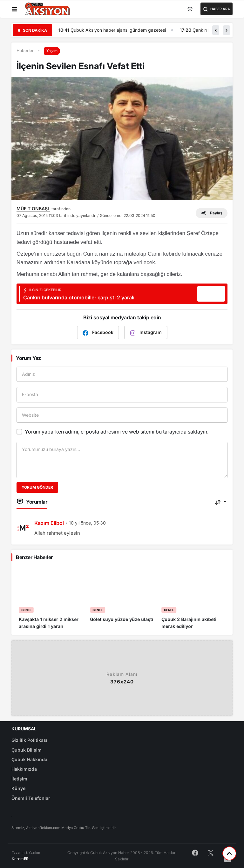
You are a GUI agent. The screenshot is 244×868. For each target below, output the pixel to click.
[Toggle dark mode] (190, 9)
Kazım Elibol (49, 523)
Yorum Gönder (37, 487)
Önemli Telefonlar (31, 798)
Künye (18, 788)
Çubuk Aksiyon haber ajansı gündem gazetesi (152, 30)
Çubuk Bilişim (27, 750)
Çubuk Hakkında (29, 759)
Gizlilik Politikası (29, 740)
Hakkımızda (24, 769)
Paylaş (212, 213)
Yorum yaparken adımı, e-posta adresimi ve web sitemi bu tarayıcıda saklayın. (117, 432)
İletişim (19, 779)
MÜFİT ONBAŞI (33, 209)
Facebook (98, 333)
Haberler (25, 51)
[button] (216, 30)
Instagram (146, 333)
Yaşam (52, 51)
